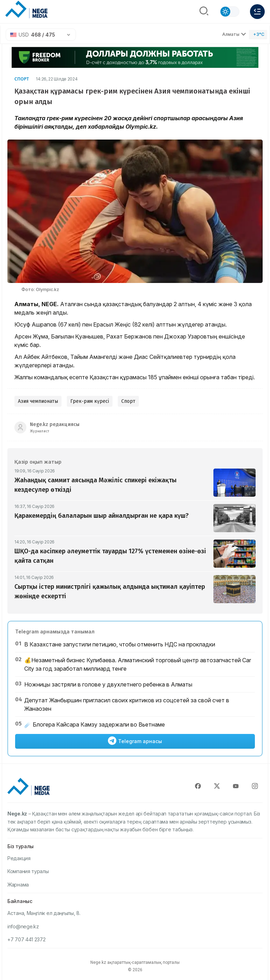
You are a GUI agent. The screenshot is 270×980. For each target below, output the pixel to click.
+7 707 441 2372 (27, 939)
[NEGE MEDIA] (26, 10)
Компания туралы (28, 871)
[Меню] (257, 12)
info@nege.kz (23, 926)
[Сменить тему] (230, 12)
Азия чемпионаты (38, 401)
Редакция (19, 858)
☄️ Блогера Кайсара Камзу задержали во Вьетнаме (95, 724)
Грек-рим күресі (90, 401)
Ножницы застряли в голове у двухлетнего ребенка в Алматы (108, 684)
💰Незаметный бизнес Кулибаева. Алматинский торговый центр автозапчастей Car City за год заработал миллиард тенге (138, 664)
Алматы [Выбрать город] (234, 34)
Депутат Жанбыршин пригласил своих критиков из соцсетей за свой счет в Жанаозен (127, 704)
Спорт (22, 79)
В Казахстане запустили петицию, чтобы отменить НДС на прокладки (120, 644)
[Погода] (258, 35)
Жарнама (18, 885)
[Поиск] (204, 12)
